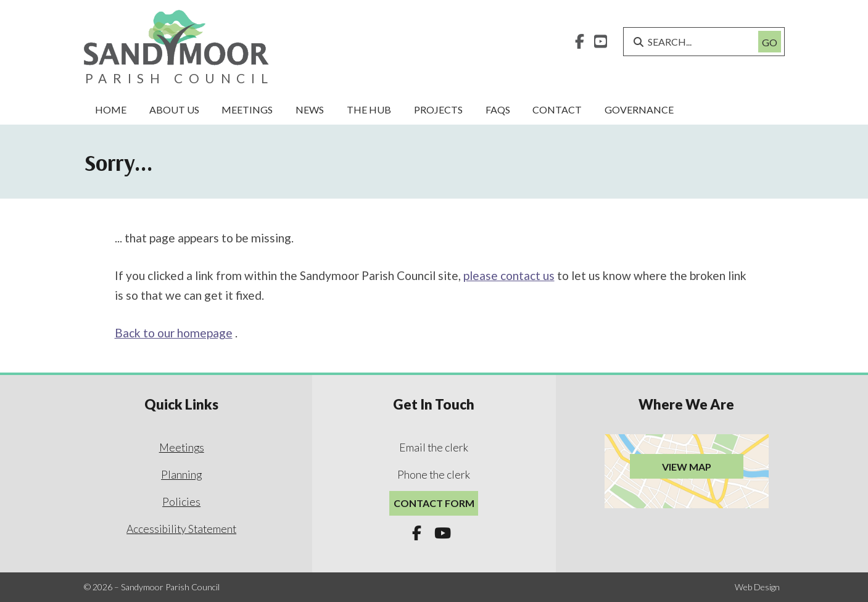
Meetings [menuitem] (247, 109)
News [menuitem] (310, 109)
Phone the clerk (434, 475)
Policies (181, 502)
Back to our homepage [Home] (174, 333)
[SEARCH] (696, 42)
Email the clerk (434, 447)
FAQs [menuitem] (498, 109)
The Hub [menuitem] (369, 109)
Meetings (182, 447)
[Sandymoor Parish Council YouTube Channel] (601, 43)
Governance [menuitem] (639, 109)
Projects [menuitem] (438, 109)
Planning (181, 475)
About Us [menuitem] (174, 109)
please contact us (509, 275)
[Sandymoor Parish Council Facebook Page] (580, 43)
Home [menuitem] (111, 109)
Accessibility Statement (181, 529)
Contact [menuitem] (557, 109)
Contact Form (434, 503)
